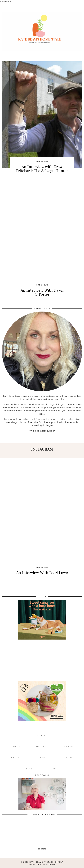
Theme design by (42, 864)
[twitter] (16, 744)
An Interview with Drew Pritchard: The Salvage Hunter (42, 169)
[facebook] (68, 744)
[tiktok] (42, 755)
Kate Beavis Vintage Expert (46, 862)
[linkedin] (68, 755)
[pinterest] (16, 755)
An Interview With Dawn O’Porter (42, 292)
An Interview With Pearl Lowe (42, 573)
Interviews (42, 161)
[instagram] (42, 744)
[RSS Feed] (55, 766)
